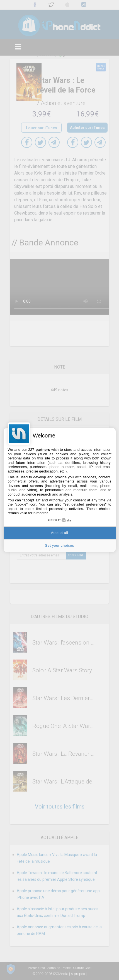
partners (43, 450)
